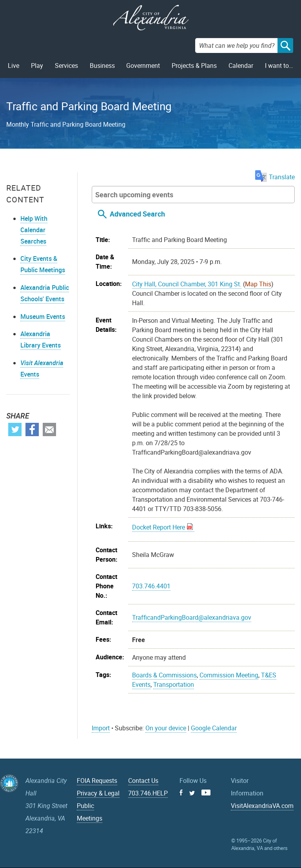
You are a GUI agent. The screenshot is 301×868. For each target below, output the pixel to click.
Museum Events (43, 317)
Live (14, 66)
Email (49, 429)
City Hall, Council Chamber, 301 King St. (187, 284)
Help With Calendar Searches (34, 230)
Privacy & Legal (98, 793)
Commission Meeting (229, 675)
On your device (166, 728)
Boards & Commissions (164, 675)
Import (101, 728)
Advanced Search (137, 214)
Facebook (32, 429)
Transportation (174, 684)
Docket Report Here (159, 527)
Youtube (206, 792)
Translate (275, 177)
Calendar (241, 66)
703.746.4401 (151, 586)
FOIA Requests (97, 781)
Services (66, 66)
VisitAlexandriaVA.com (262, 806)
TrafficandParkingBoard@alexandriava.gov (192, 617)
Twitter (15, 429)
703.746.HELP (148, 793)
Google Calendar (214, 728)
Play (37, 66)
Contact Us (143, 781)
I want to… (279, 66)
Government (143, 66)
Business (102, 66)
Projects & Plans (194, 66)
